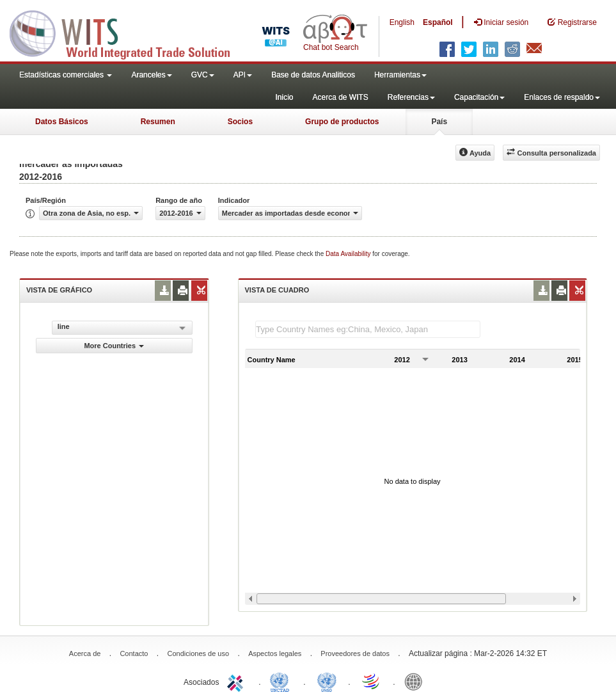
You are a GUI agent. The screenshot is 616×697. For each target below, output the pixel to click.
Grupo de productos (342, 122)
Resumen (158, 122)
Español (438, 22)
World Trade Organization (372, 681)
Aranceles (151, 75)
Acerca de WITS (340, 97)
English (402, 22)
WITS (128, 32)
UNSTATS (327, 681)
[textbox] (368, 329)
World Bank (416, 681)
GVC (203, 75)
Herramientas (400, 75)
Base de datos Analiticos (313, 75)
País (439, 122)
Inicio (284, 97)
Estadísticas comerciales (66, 75)
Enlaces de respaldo (562, 97)
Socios (240, 122)
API (243, 75)
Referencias (411, 97)
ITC (237, 681)
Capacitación (479, 97)
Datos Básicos (62, 122)
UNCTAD (282, 681)
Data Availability (349, 254)
